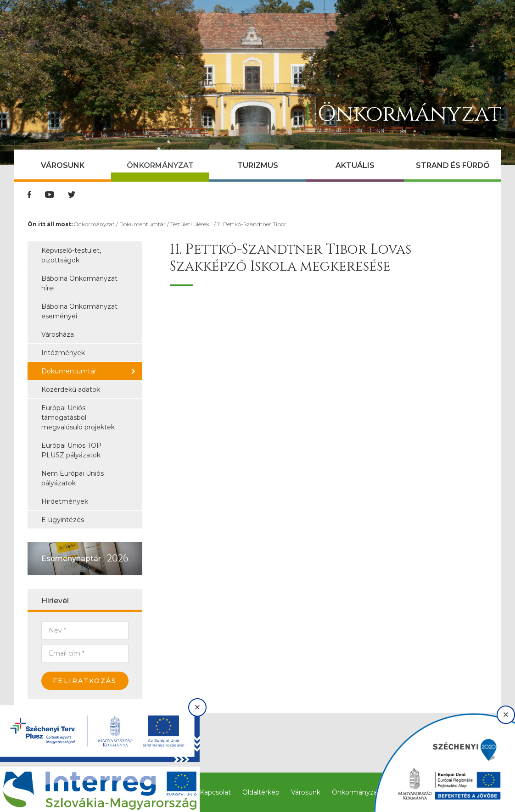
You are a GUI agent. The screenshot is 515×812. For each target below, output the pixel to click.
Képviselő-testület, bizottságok (71, 255)
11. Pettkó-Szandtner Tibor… (253, 224)
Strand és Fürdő (453, 165)
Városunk (63, 165)
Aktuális (355, 165)
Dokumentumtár (143, 224)
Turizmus (258, 165)
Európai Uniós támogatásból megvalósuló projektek (78, 417)
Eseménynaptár (71, 559)
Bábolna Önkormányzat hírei (79, 283)
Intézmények (63, 353)
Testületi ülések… (191, 224)
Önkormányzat (160, 165)
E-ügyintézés (63, 520)
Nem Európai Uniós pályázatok (73, 478)
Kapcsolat (215, 792)
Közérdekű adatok (71, 389)
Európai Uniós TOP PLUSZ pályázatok (71, 450)
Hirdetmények (65, 501)
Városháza (58, 334)
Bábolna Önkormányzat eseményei (79, 311)
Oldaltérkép (261, 792)
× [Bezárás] (198, 707)
